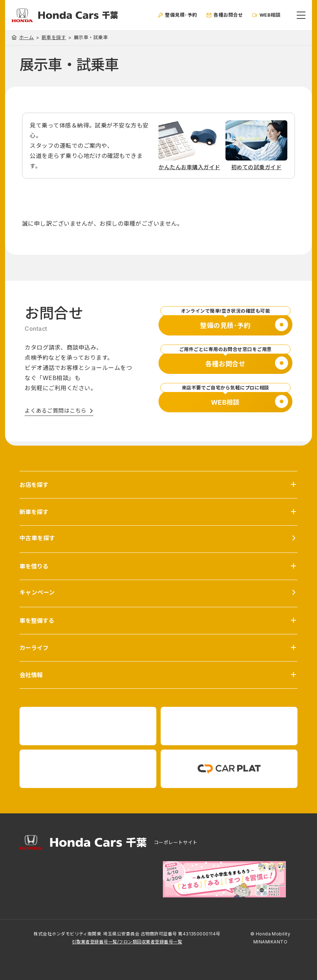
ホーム (26, 37)
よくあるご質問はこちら (55, 411)
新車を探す (54, 37)
